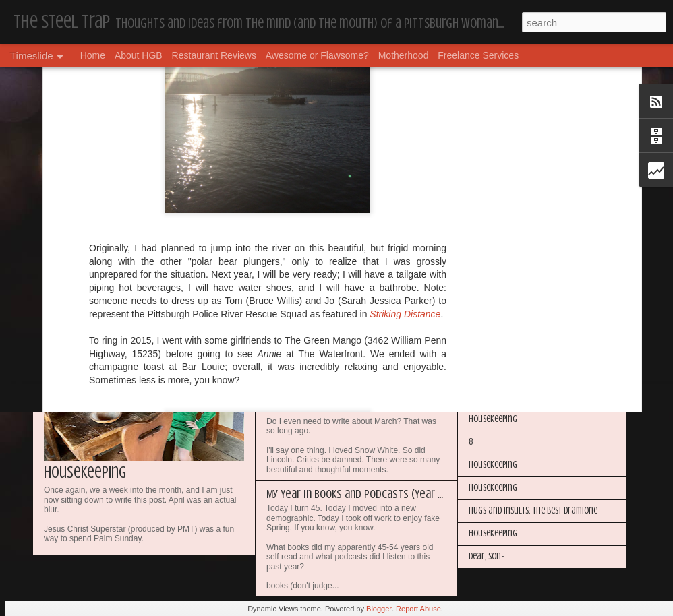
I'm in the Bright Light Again (519, 327)
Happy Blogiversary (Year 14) (518, 304)
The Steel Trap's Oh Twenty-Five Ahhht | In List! (550, 396)
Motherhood (404, 55)
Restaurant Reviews (214, 55)
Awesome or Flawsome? (317, 55)
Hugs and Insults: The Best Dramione (533, 511)
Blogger (379, 609)
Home (93, 55)
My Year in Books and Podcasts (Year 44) (360, 494)
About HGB (139, 55)
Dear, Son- (487, 556)
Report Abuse (418, 609)
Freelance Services (478, 55)
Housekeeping (85, 473)
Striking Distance (405, 162)
